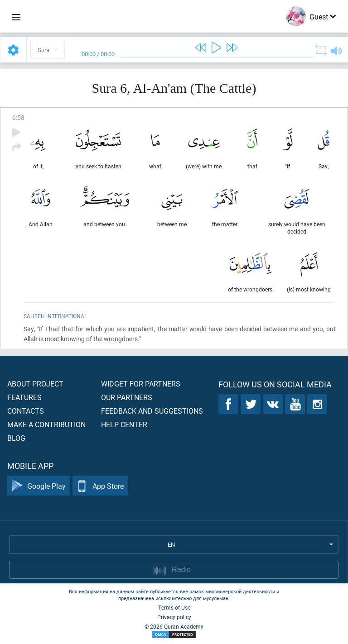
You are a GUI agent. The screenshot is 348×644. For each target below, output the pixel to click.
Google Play (39, 486)
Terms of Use (174, 607)
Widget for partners (141, 384)
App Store (100, 486)
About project (35, 384)
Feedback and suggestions (152, 411)
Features (24, 397)
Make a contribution (46, 424)
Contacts (26, 411)
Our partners (127, 397)
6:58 (18, 117)
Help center (124, 424)
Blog (16, 438)
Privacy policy (174, 617)
